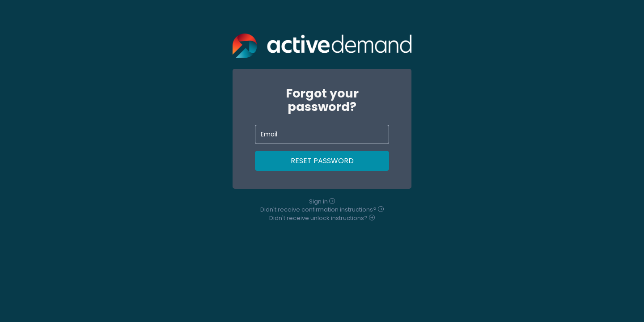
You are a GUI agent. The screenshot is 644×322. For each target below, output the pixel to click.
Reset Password (322, 161)
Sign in (322, 201)
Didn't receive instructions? (322, 210)
